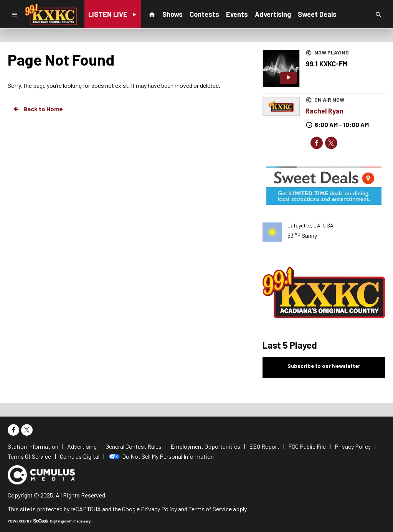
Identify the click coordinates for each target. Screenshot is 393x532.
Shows (173, 14)
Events (237, 14)
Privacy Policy (159, 509)
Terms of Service (210, 509)
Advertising (273, 14)
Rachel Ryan (324, 111)
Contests (204, 14)
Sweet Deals (317, 14)
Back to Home (38, 109)
